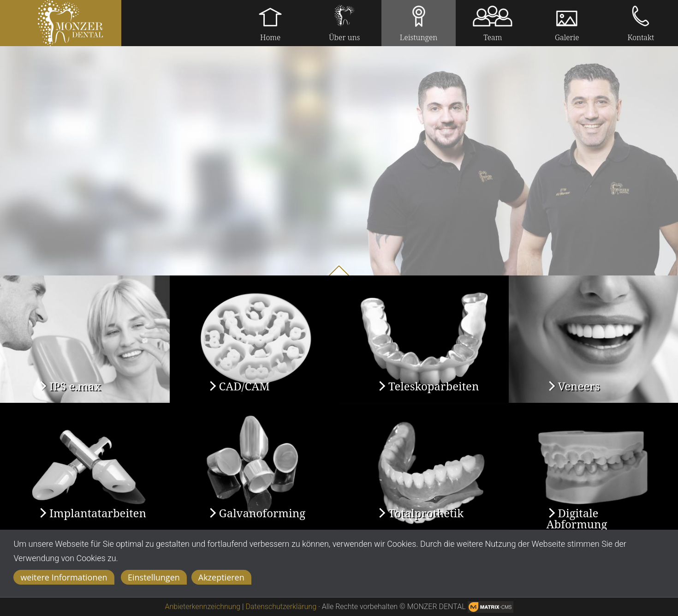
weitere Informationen (64, 577)
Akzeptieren (221, 577)
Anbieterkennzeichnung (203, 607)
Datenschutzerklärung (281, 607)
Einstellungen (154, 577)
